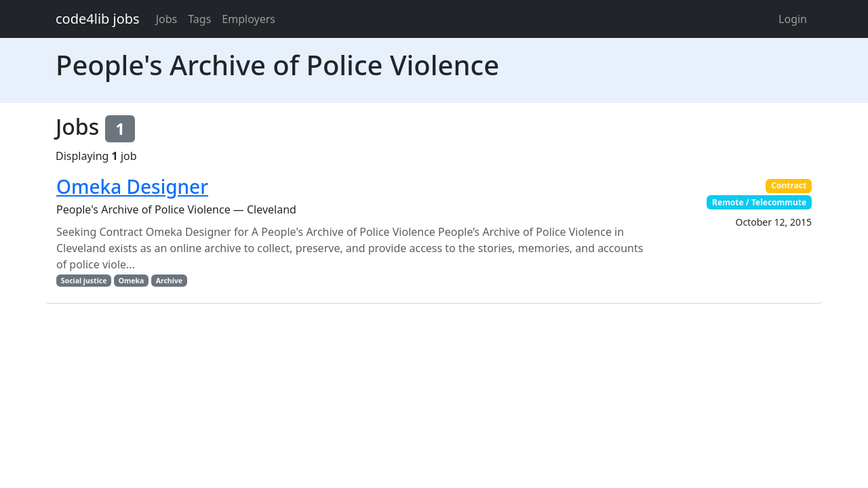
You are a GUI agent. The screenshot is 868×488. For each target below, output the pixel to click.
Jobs (167, 19)
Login (793, 19)
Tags (199, 19)
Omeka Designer (132, 186)
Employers (249, 19)
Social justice (84, 281)
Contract (789, 185)
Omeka (132, 281)
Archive (169, 281)
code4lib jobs (98, 19)
